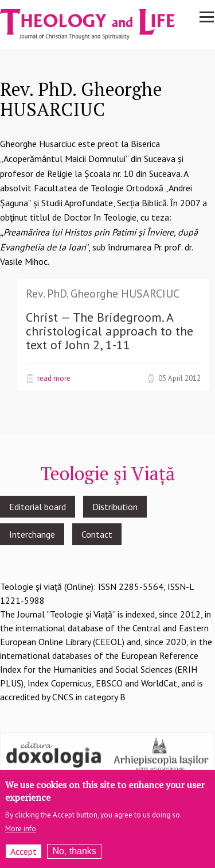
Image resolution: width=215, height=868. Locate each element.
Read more (54, 378)
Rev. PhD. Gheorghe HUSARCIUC (103, 294)
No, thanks (74, 857)
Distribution (115, 507)
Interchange (32, 534)
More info (21, 835)
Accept (24, 858)
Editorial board (38, 507)
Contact (97, 534)
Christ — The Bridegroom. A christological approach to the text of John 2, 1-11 (110, 331)
